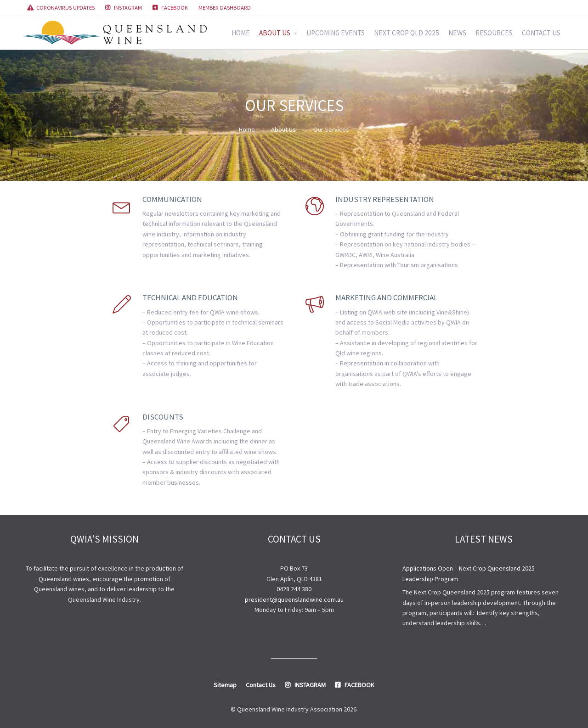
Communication (172, 199)
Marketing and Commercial (386, 297)
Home (247, 129)
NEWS (457, 33)
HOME (241, 33)
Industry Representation (385, 199)
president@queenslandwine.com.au (294, 599)
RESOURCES (494, 33)
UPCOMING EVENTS (336, 33)
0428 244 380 (294, 589)
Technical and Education (190, 297)
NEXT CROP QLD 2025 (407, 33)
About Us (283, 129)
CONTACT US (541, 33)
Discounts (163, 417)
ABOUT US (275, 33)
